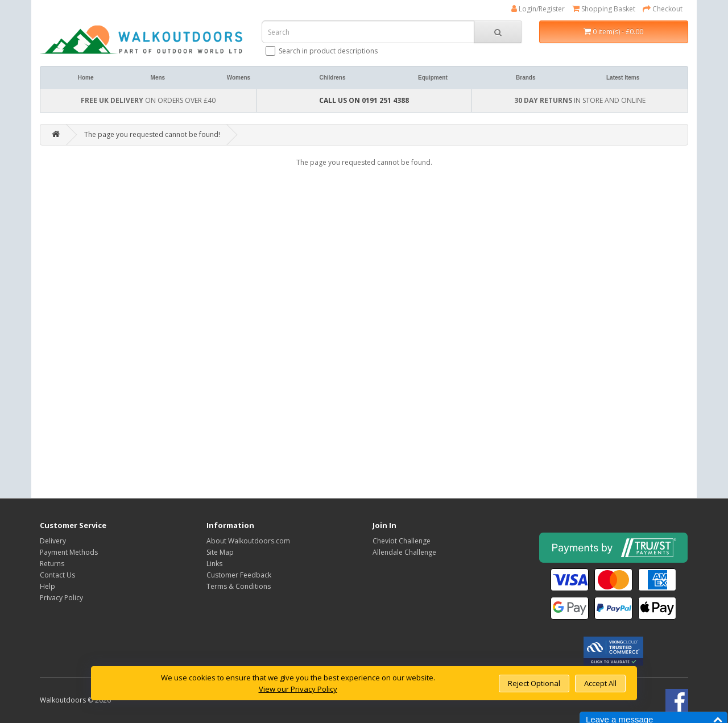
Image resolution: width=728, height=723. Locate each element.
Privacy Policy (61, 598)
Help (47, 586)
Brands (526, 78)
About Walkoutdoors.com (248, 541)
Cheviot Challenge (402, 541)
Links (214, 564)
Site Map (220, 552)
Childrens (332, 78)
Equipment (433, 78)
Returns (52, 564)
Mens (158, 78)
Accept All (600, 683)
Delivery (53, 541)
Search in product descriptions (322, 51)
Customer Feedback (239, 575)
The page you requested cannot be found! (152, 134)
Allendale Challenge (404, 552)
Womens (239, 78)
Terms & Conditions (239, 586)
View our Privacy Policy (298, 689)
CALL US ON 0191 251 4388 (364, 100)
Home (86, 78)
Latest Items (623, 78)
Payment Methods (69, 552)
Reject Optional (534, 683)
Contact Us (57, 575)
